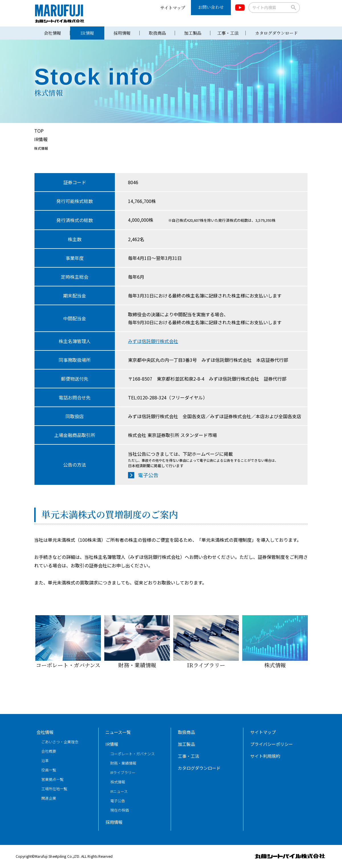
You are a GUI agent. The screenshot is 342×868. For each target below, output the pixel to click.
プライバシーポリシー (272, 744)
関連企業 (49, 798)
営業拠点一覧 (52, 779)
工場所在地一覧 (54, 789)
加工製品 (193, 33)
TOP (39, 131)
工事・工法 (228, 33)
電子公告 (148, 475)
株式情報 (275, 642)
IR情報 (87, 33)
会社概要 (49, 751)
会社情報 (52, 33)
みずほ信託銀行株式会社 (153, 341)
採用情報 (122, 33)
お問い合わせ (211, 7)
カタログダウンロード (276, 33)
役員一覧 (49, 770)
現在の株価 (120, 810)
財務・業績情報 (137, 642)
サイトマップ (173, 8)
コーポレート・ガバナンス (68, 642)
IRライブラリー (206, 642)
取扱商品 (157, 33)
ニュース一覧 (118, 732)
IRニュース (119, 791)
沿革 (45, 761)
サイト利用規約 (265, 756)
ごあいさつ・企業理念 (60, 742)
